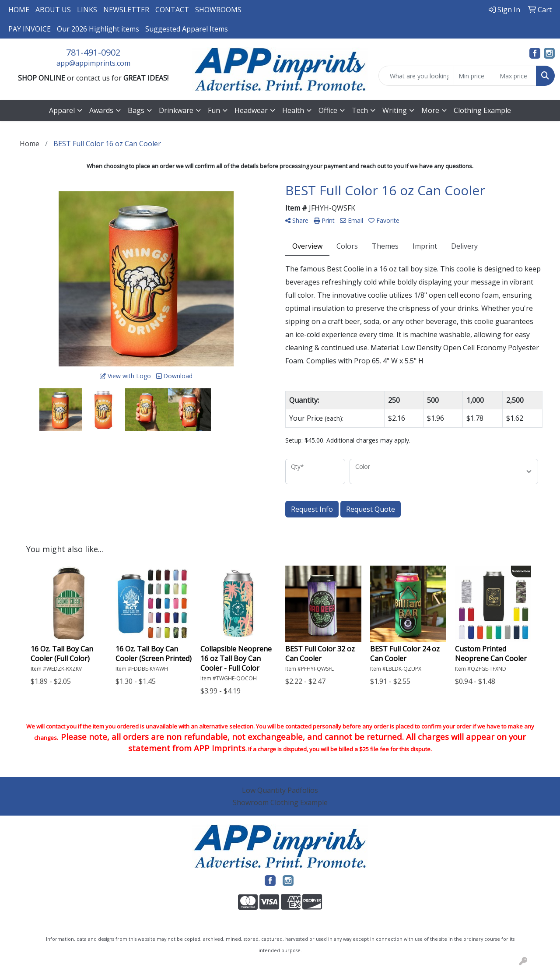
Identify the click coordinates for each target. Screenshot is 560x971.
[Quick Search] (416, 76)
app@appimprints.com (93, 63)
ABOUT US (53, 10)
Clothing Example (482, 110)
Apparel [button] (62, 110)
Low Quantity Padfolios (280, 790)
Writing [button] (395, 110)
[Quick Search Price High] (516, 76)
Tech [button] (360, 110)
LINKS (87, 10)
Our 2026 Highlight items (98, 29)
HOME (19, 10)
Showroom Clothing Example (280, 802)
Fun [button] (214, 110)
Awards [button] (101, 110)
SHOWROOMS (218, 10)
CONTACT (172, 10)
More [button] (430, 110)
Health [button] (293, 110)
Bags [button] (136, 110)
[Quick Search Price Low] (474, 76)
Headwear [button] (251, 110)
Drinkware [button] (176, 110)
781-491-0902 (93, 52)
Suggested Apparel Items (187, 29)
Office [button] (328, 110)
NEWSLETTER (126, 10)
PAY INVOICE (30, 29)
